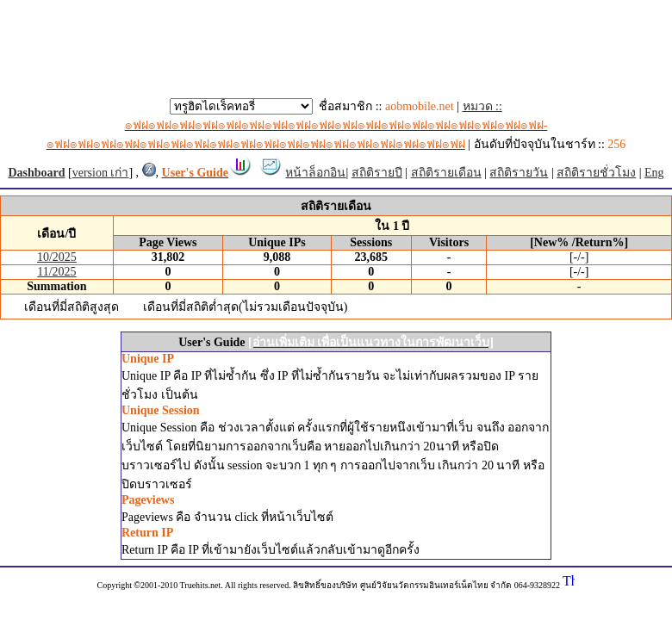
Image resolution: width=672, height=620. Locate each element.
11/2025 (56, 272)
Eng (654, 173)
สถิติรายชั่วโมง (596, 173)
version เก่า (101, 173)
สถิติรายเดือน (446, 173)
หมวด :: (297, 125)
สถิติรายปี (377, 173)
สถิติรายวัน (519, 173)
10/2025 (57, 257)
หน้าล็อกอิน (315, 173)
